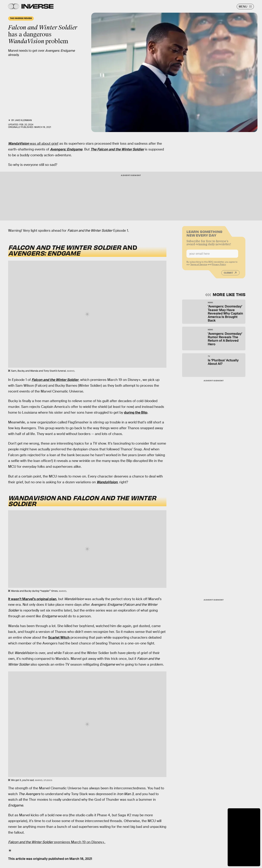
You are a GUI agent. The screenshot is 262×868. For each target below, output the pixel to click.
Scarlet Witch (59, 637)
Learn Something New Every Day (204, 235)
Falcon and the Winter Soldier (55, 380)
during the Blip (136, 412)
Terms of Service (199, 266)
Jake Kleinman (23, 120)
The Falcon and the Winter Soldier (117, 149)
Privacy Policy (219, 266)
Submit (228, 274)
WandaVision (19, 144)
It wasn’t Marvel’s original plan (32, 599)
